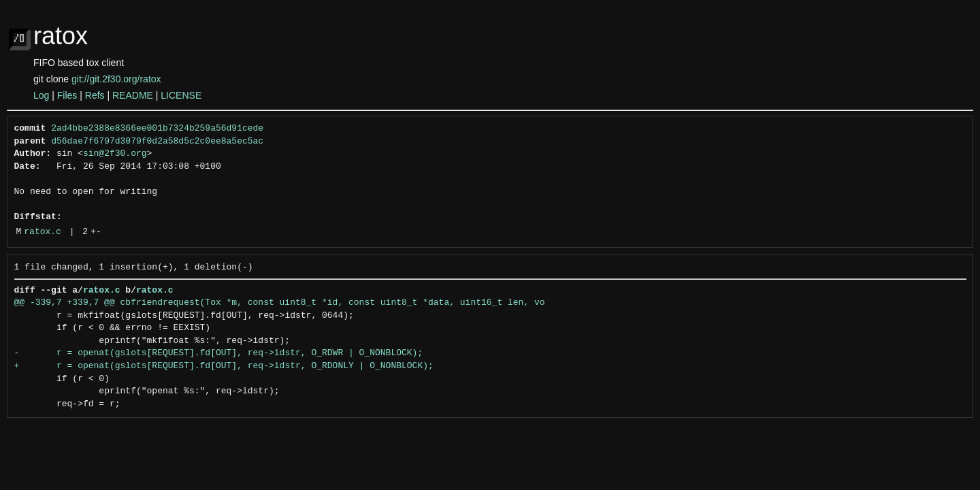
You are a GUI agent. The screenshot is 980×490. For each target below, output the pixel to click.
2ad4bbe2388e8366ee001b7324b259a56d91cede (157, 129)
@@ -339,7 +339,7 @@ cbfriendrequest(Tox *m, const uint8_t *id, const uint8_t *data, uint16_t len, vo (280, 303)
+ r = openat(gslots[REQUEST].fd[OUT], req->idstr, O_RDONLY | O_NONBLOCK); (224, 366)
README (133, 95)
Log (41, 95)
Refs (95, 95)
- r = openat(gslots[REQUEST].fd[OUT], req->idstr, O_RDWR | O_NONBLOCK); (219, 353)
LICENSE (181, 95)
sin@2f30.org (115, 154)
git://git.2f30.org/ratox (116, 79)
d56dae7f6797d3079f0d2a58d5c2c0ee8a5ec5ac (157, 142)
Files (67, 95)
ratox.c (43, 232)
